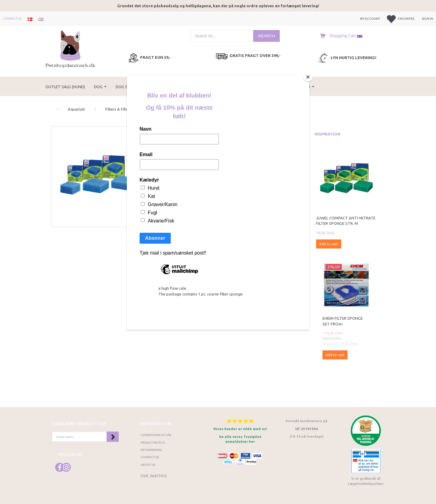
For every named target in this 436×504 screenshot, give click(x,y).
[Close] (308, 77)
